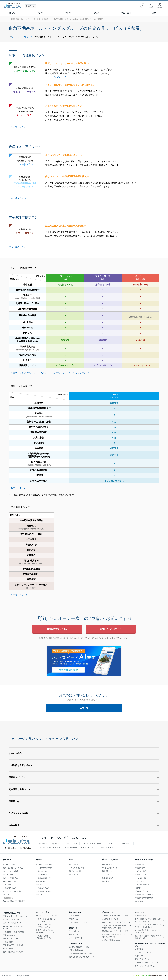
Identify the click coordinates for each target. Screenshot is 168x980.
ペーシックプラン (78, 373)
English (6, 901)
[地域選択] (30, 6)
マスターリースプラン (51, 373)
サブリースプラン (19, 595)
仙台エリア (29, 37)
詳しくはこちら (18, 127)
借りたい (70, 13)
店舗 (154, 13)
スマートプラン (18, 488)
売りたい (42, 13)
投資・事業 (126, 13)
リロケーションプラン (22, 373)
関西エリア (16, 37)
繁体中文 (14, 901)
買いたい (14, 13)
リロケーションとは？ (56, 77)
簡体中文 (22, 901)
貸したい (98, 13)
